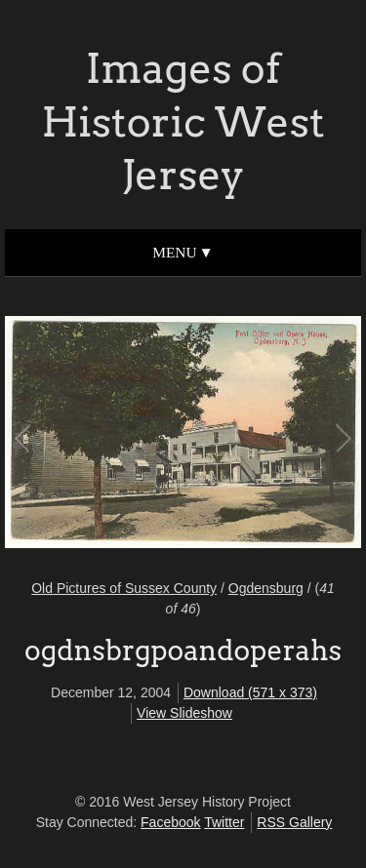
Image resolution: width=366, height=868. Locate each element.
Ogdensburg (266, 588)
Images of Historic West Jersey (183, 121)
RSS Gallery (294, 822)
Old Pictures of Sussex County (124, 588)
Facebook (170, 822)
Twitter (224, 822)
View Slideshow (184, 713)
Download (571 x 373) (250, 692)
